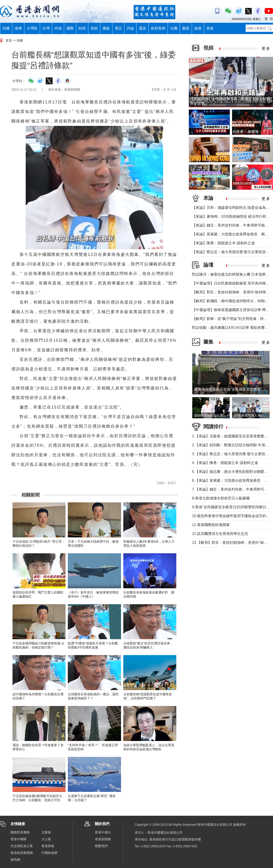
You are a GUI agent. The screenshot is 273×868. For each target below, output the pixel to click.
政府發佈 (158, 28)
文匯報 (46, 832)
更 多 (266, 49)
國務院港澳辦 (20, 832)
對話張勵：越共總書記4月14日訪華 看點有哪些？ (232, 328)
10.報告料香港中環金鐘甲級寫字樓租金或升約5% (232, 516)
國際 (70, 28)
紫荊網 (15, 860)
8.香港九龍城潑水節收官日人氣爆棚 (221, 498)
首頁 (9, 40)
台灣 (46, 28)
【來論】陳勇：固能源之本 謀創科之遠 (223, 243)
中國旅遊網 (49, 853)
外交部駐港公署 (22, 846)
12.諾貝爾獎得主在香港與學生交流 (220, 534)
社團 (174, 28)
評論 (130, 28)
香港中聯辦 (18, 839)
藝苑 (186, 28)
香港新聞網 (103, 839)
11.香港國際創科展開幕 (211, 525)
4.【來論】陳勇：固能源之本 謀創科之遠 (225, 463)
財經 (82, 28)
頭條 (6, 28)
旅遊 (198, 28)
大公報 (46, 839)
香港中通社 (103, 832)
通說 (142, 28)
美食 (210, 28)
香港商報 (48, 846)
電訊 (118, 28)
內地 (58, 28)
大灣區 (32, 28)
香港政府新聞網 (22, 853)
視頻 (94, 28)
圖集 (106, 28)
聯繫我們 (101, 846)
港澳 (18, 28)
